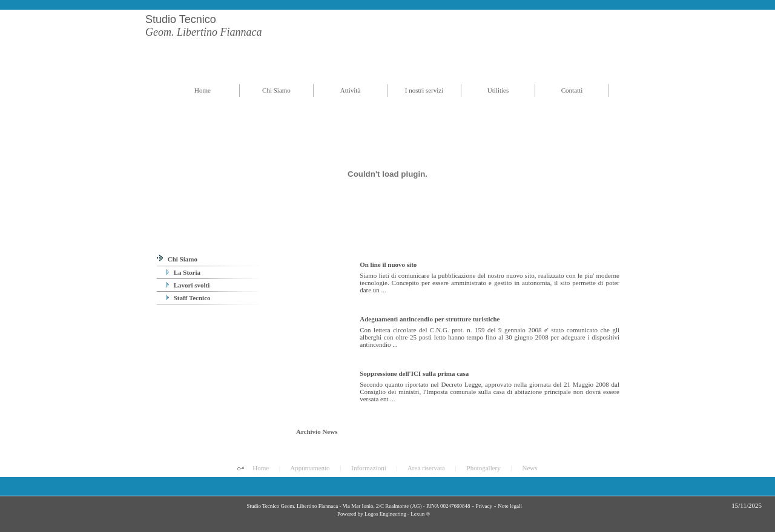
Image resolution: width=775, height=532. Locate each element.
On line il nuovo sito (388, 264)
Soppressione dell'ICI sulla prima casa (414, 373)
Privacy (484, 506)
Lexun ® (420, 514)
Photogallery (484, 468)
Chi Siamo (177, 259)
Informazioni (368, 468)
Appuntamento (310, 468)
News (529, 468)
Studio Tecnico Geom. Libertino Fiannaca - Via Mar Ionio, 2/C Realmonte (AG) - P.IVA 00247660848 (358, 506)
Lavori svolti (188, 285)
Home (261, 468)
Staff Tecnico (188, 298)
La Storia (183, 272)
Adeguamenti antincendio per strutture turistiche (430, 319)
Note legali (510, 506)
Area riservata (426, 468)
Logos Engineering (385, 514)
